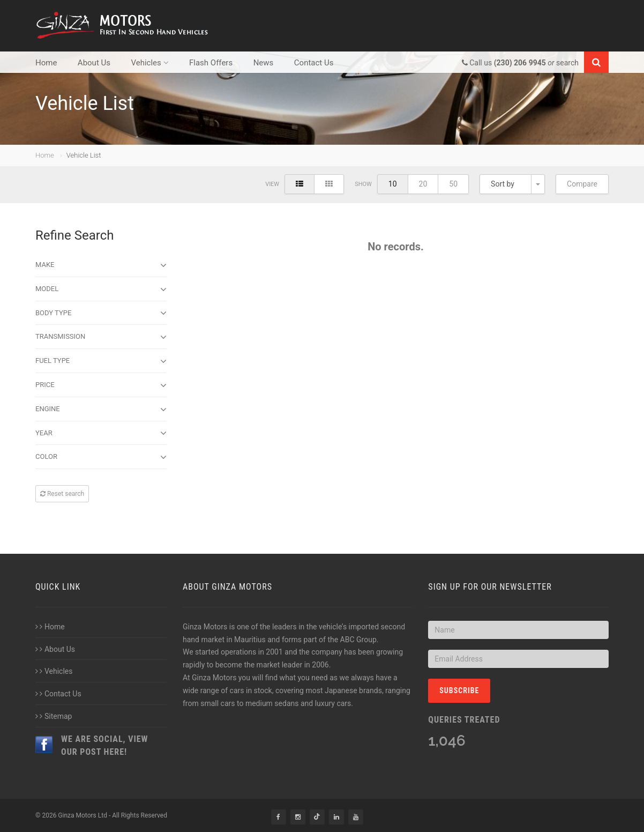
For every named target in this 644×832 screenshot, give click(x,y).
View (272, 184)
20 (423, 184)
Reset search (62, 494)
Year (101, 433)
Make (101, 265)
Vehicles (149, 63)
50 (453, 184)
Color (101, 457)
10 (393, 184)
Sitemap (54, 716)
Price (101, 385)
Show (363, 184)
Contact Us (314, 63)
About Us (94, 63)
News (264, 63)
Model (101, 289)
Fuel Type (101, 361)
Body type (101, 313)
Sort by (503, 184)
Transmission (101, 337)
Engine (101, 410)
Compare (582, 184)
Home (46, 63)
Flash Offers (211, 63)
